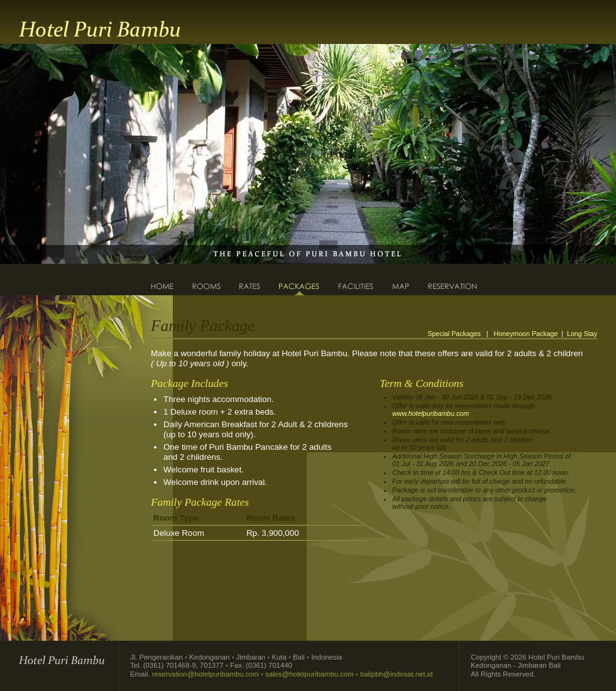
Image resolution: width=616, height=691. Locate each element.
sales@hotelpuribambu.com (310, 674)
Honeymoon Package (525, 334)
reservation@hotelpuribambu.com (206, 674)
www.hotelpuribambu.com (431, 413)
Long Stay (582, 334)
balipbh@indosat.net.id (396, 674)
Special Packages (455, 334)
